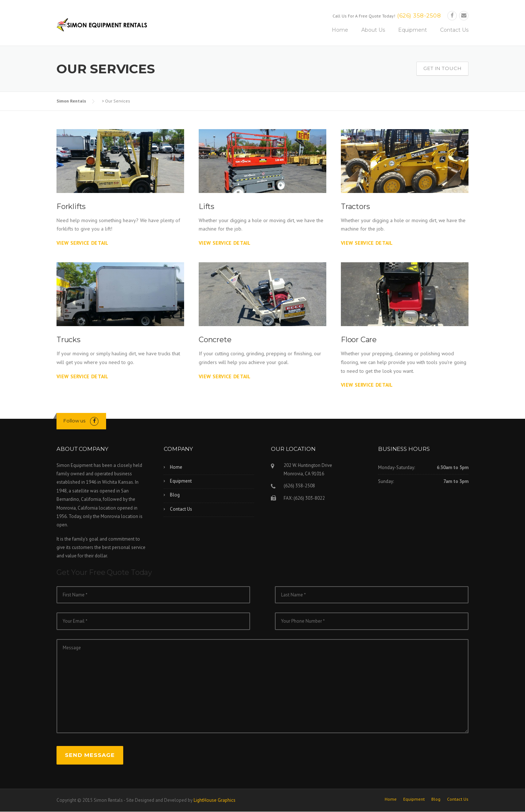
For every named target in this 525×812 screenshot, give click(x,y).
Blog (175, 495)
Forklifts (71, 206)
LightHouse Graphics (215, 800)
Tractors (355, 206)
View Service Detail (83, 243)
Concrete (215, 340)
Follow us (74, 421)
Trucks (69, 340)
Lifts (207, 206)
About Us (373, 30)
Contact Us (454, 30)
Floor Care (359, 340)
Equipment (413, 30)
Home (340, 30)
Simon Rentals (71, 101)
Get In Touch (442, 68)
